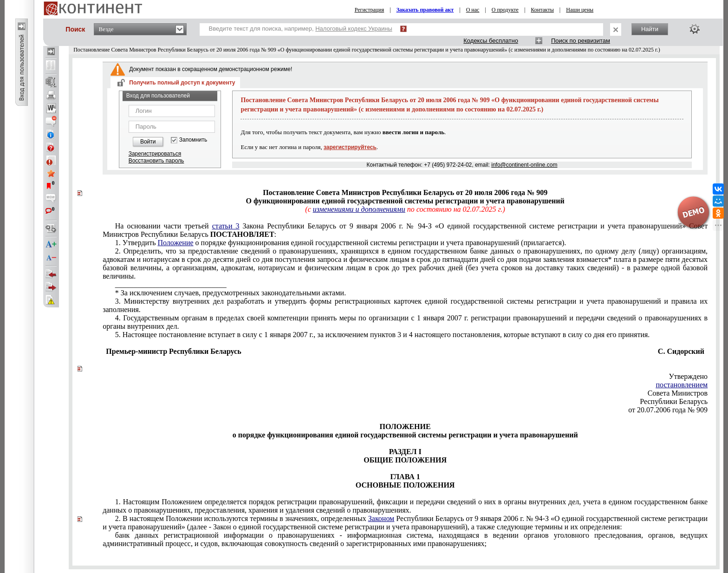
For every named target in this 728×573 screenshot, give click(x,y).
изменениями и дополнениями (359, 209)
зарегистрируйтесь (350, 147)
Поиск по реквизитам (581, 41)
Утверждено (688, 376)
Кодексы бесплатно (491, 41)
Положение (175, 243)
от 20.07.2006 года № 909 (668, 410)
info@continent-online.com (524, 165)
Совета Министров (678, 393)
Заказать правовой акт (425, 10)
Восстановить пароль (156, 161)
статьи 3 (226, 226)
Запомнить (193, 140)
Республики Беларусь (674, 401)
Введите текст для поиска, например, (301, 29)
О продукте (505, 10)
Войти (148, 142)
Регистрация (370, 10)
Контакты (542, 10)
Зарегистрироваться (155, 154)
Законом (381, 518)
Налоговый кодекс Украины (354, 29)
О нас (473, 10)
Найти (650, 29)
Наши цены (580, 10)
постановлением (682, 385)
